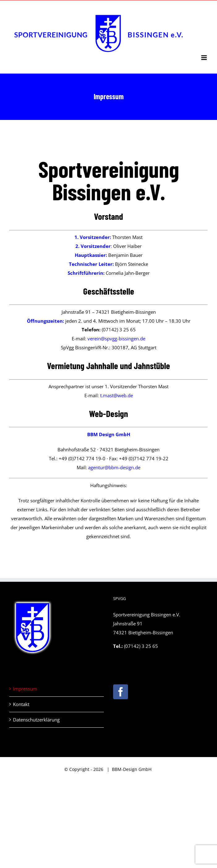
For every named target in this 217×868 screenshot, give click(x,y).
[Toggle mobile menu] (204, 58)
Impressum (25, 689)
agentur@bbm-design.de (114, 467)
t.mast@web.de (117, 395)
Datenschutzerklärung (36, 720)
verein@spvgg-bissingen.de (116, 338)
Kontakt (21, 704)
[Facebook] (121, 692)
